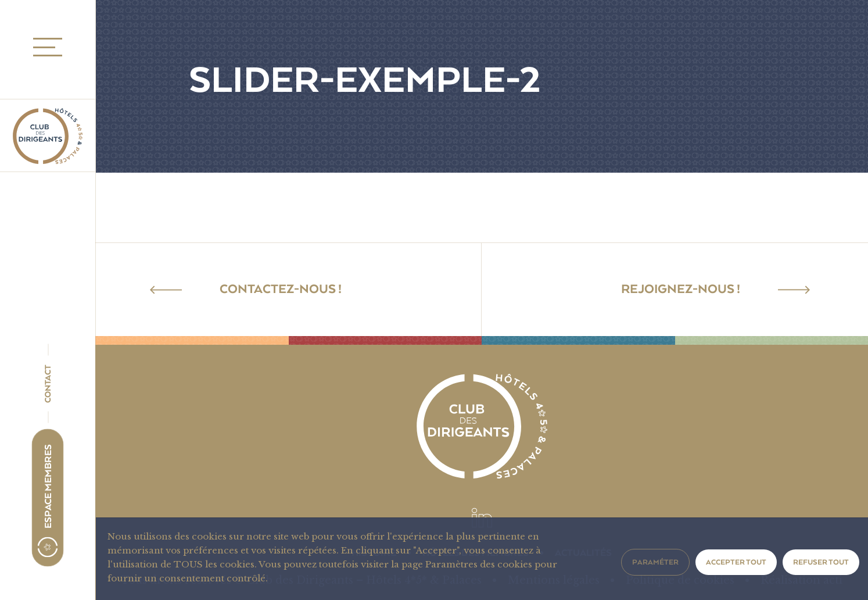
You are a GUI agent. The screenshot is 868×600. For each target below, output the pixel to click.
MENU (44, 47)
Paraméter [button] (655, 562)
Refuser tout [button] (821, 562)
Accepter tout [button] (736, 562)
